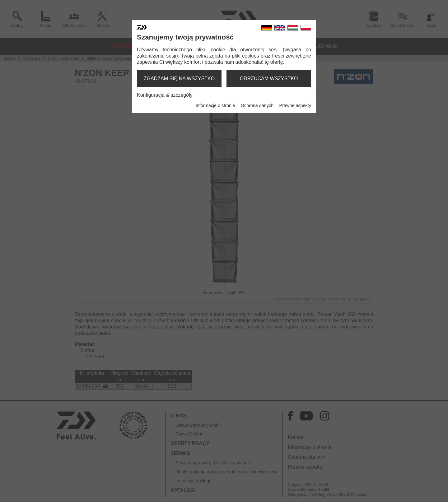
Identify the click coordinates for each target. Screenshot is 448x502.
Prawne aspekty (295, 105)
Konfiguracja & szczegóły (165, 95)
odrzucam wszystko (269, 79)
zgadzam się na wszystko (179, 79)
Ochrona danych (257, 105)
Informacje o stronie (215, 105)
